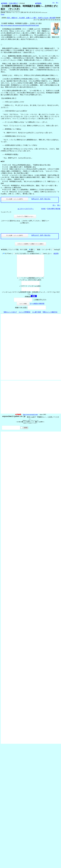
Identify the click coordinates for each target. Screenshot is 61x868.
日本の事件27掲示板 (54, 209)
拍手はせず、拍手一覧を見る (41, 199)
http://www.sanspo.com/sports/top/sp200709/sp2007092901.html (20, 25)
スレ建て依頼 (37, 316)
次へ (54, 3)
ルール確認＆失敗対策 (37, 308)
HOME (43, 209)
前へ (57, 3)
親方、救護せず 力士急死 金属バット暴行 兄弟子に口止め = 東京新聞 (31, 18)
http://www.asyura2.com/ (30, 419)
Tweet (3, 14)
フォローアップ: (6, 212)
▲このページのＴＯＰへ (26, 209)
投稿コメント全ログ (10, 316)
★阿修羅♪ (4, 3)
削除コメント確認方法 (50, 316)
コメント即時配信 (24, 316)
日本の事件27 (14, 3)
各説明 (56, 254)
